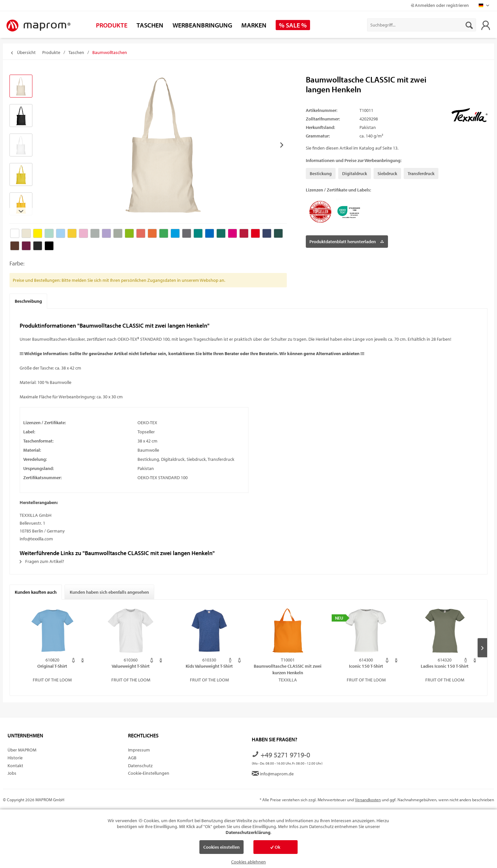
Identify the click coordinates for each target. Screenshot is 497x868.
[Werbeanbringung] (202, 25)
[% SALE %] (293, 25)
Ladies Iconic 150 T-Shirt (445, 666)
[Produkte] (112, 25)
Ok (275, 847)
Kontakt (15, 766)
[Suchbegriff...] (422, 25)
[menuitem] (422, 25)
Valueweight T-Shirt (131, 666)
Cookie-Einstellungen (149, 773)
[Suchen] (469, 25)
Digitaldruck (355, 173)
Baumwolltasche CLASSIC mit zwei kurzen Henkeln (288, 669)
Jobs (12, 773)
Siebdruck (387, 173)
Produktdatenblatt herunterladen (347, 240)
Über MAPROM (22, 750)
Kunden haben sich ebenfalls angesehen (109, 592)
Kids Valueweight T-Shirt (209, 666)
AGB (132, 758)
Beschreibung (28, 301)
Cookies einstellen (221, 847)
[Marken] (254, 25)
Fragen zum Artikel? (42, 561)
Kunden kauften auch (36, 592)
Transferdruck (421, 173)
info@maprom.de (273, 774)
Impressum (139, 750)
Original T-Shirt (52, 666)
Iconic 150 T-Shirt (366, 666)
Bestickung (321, 173)
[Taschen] (150, 25)
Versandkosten (368, 800)
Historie (15, 758)
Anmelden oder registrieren (440, 5)
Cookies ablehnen (248, 862)
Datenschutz (140, 766)
